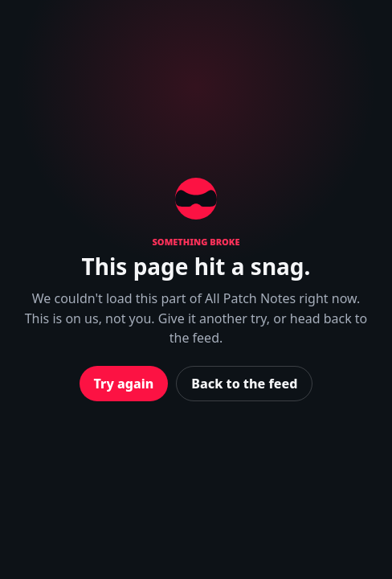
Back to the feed (244, 384)
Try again (124, 384)
